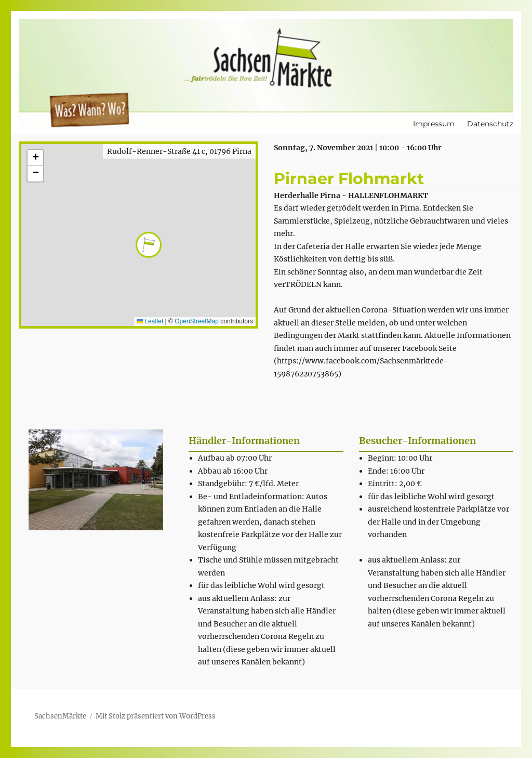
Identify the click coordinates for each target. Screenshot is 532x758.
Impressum (434, 124)
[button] (139, 235)
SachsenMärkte (60, 716)
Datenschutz (490, 124)
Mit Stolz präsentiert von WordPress (156, 716)
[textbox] (271, 560)
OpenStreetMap (197, 321)
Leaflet (150, 321)
